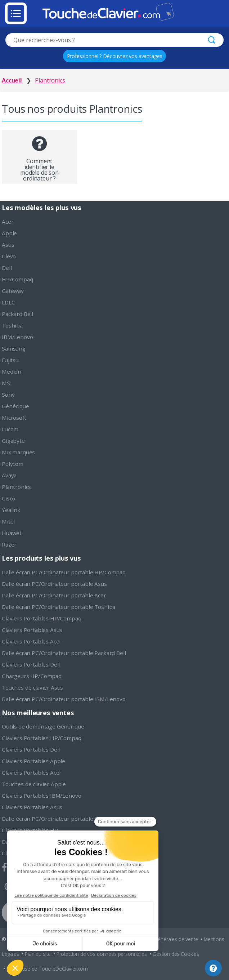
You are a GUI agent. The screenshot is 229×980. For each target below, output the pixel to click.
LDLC (8, 302)
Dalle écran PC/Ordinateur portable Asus (54, 584)
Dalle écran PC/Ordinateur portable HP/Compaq (64, 572)
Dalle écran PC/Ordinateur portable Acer (54, 595)
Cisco (8, 498)
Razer (9, 544)
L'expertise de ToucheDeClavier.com (47, 969)
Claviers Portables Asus (32, 630)
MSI (7, 383)
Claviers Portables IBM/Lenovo (41, 796)
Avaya (9, 475)
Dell (7, 268)
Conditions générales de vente (164, 939)
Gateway (13, 291)
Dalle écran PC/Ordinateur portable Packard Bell (64, 653)
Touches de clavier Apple (34, 784)
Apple (9, 233)
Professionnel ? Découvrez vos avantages (115, 56)
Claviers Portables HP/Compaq (42, 618)
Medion (12, 371)
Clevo (9, 256)
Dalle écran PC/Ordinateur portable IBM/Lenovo (64, 699)
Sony (8, 395)
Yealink (11, 510)
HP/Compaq (17, 279)
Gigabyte (13, 441)
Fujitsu (10, 360)
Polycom (13, 464)
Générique (15, 406)
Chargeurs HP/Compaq (32, 676)
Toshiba (12, 325)
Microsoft (14, 418)
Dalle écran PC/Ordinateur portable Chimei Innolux (68, 819)
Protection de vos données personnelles (102, 954)
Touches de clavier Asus (32, 687)
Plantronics (16, 487)
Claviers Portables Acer (32, 641)
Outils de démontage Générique (43, 726)
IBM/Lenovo (17, 337)
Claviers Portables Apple (33, 761)
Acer (8, 222)
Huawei (11, 533)
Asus (8, 245)
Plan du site (38, 954)
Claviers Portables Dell (31, 664)
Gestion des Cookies (176, 954)
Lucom (10, 429)
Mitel (8, 521)
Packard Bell (17, 314)
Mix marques (18, 452)
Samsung (14, 348)
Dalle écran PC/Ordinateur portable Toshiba (59, 607)
